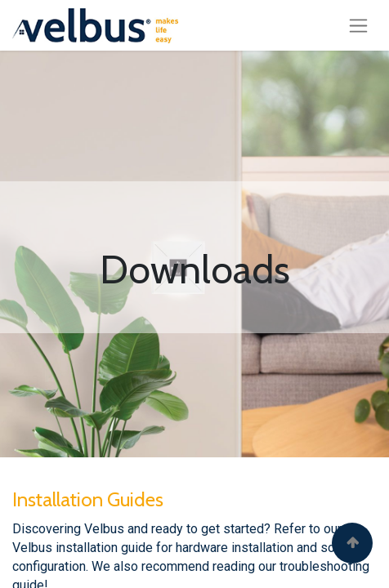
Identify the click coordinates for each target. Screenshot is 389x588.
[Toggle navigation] (358, 25)
